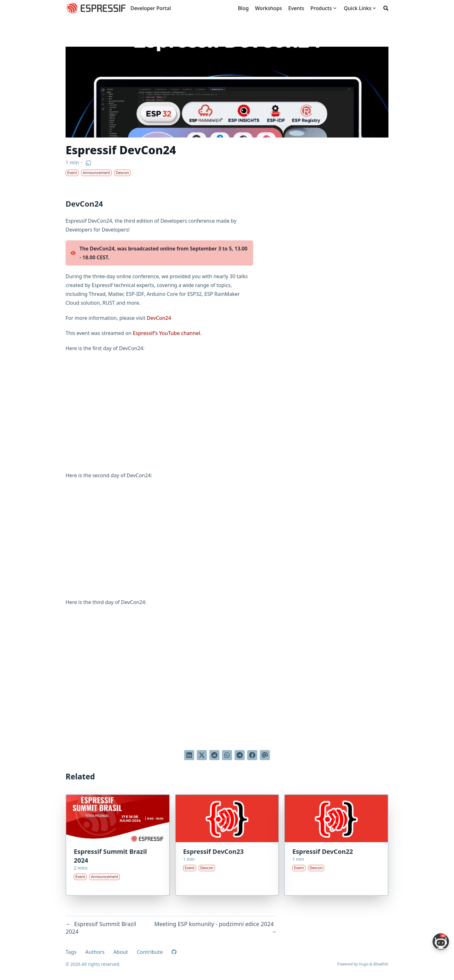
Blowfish (381, 964)
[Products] (321, 8)
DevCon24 (159, 318)
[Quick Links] (358, 8)
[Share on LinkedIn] (189, 755)
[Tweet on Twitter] (202, 755)
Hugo (364, 964)
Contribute (150, 952)
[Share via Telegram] (240, 755)
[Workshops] (269, 8)
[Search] (386, 8)
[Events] (296, 8)
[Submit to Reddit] (214, 755)
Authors (95, 952)
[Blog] (243, 8)
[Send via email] (265, 755)
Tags (71, 952)
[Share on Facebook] (252, 755)
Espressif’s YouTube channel (166, 333)
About (121, 952)
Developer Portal (151, 8)
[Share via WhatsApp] (227, 755)
